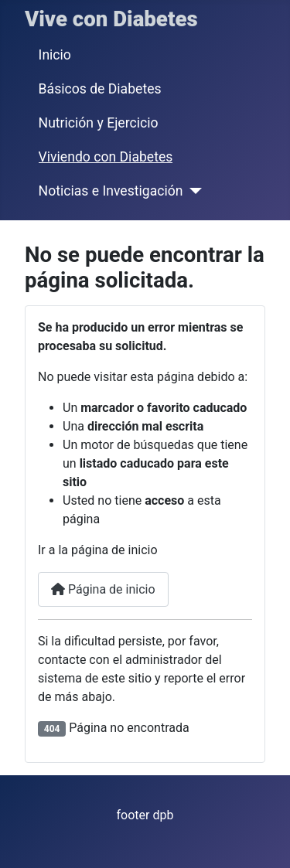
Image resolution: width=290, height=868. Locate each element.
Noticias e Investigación (111, 191)
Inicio (55, 55)
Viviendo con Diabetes (106, 157)
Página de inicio (103, 589)
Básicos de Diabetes (100, 89)
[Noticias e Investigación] (192, 191)
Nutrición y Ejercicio (99, 123)
